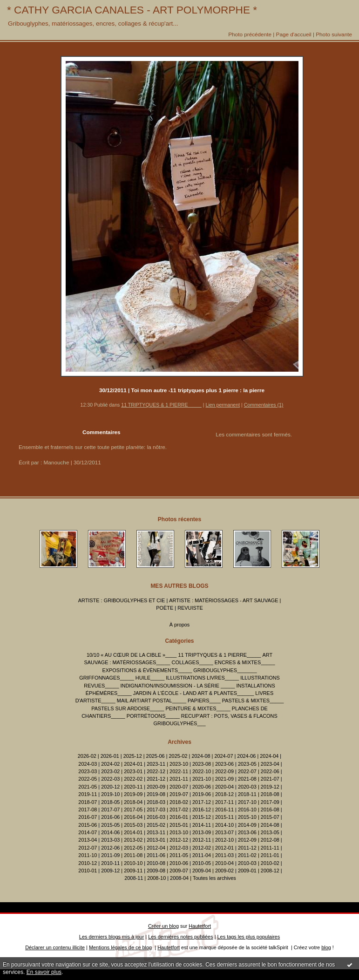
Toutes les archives (214, 878)
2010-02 (270, 863)
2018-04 (133, 802)
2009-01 (247, 871)
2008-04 (179, 878)
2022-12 (156, 771)
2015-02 (156, 825)
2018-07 (88, 802)
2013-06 (247, 832)
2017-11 (224, 802)
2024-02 (110, 764)
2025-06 (156, 756)
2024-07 (224, 756)
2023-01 (133, 771)
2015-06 (88, 825)
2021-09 (224, 779)
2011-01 (270, 855)
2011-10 (88, 855)
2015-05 (110, 825)
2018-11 (247, 794)
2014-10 (224, 825)
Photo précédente (250, 34)
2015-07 (270, 817)
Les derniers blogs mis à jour (112, 937)
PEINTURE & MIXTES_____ (198, 708)
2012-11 (202, 840)
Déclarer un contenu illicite (55, 947)
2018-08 (270, 794)
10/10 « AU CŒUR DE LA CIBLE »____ (132, 655)
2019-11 (88, 794)
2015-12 (202, 817)
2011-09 (110, 855)
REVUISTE (190, 608)
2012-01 (224, 848)
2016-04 (133, 817)
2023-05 (247, 764)
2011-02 (247, 855)
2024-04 (269, 756)
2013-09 (202, 832)
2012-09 (247, 840)
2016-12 (202, 810)
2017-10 (247, 802)
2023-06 (224, 764)
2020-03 (247, 787)
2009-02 (224, 871)
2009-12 (110, 871)
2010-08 (156, 863)
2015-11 (224, 817)
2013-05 (270, 832)
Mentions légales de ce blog (120, 947)
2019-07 (179, 794)
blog (326, 947)
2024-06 (246, 756)
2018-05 (110, 802)
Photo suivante (334, 34)
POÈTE (165, 608)
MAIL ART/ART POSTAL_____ (152, 701)
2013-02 (133, 840)
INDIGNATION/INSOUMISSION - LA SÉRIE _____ (178, 686)
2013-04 (88, 840)
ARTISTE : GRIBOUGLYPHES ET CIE (122, 600)
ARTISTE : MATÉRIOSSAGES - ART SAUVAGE (224, 600)
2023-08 (202, 764)
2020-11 (133, 787)
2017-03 (156, 810)
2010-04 (224, 863)
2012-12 (179, 840)
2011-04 (202, 855)
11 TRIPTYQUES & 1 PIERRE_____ (161, 405)
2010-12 (88, 863)
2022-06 (270, 771)
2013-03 (110, 840)
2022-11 (179, 771)
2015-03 (133, 825)
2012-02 (202, 848)
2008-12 (270, 871)
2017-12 (202, 802)
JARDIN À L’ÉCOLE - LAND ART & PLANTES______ (194, 693)
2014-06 (110, 832)
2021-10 (202, 779)
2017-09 (270, 802)
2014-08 (270, 825)
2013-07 (224, 832)
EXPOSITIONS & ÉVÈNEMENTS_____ (147, 670)
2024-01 (133, 764)
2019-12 (270, 787)
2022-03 (110, 779)
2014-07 (88, 832)
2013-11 (156, 832)
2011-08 (133, 855)
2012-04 (156, 848)
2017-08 (88, 810)
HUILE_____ (150, 678)
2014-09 (247, 825)
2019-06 (202, 794)
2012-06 (110, 848)
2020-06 (202, 787)
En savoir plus (44, 972)
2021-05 (88, 787)
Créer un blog (163, 926)
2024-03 (88, 764)
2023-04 (270, 764)
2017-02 (179, 810)
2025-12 (133, 756)
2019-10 (110, 794)
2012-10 (224, 840)
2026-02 (87, 756)
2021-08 (247, 779)
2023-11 (156, 764)
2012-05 (133, 848)
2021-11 (179, 779)
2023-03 (88, 771)
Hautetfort (200, 926)
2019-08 (156, 794)
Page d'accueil (294, 34)
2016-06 (110, 817)
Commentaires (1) (264, 405)
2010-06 (179, 863)
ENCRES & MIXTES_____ (245, 662)
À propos (180, 625)
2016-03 (156, 817)
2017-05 (133, 810)
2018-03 (156, 802)
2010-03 (247, 863)
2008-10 (156, 878)
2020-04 (224, 787)
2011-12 (247, 848)
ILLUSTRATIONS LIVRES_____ (202, 678)
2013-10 (179, 832)
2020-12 (110, 787)
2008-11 (134, 878)
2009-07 (179, 871)
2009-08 (156, 871)
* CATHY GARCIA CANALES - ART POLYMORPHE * (132, 10)
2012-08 (270, 840)
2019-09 (133, 794)
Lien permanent (223, 405)
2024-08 (201, 756)
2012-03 (179, 848)
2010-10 (133, 863)
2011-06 (156, 855)
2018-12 (224, 794)
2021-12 (156, 779)
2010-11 (110, 863)
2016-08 (270, 810)
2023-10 (179, 764)
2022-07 (247, 771)
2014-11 (202, 825)
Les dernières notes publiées (180, 937)
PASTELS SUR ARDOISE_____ (128, 708)
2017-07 (110, 810)
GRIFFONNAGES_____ (107, 678)
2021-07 (270, 779)
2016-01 (179, 817)
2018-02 (179, 802)
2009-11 (133, 871)
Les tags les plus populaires (249, 937)
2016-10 (247, 810)
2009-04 (202, 871)
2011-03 (224, 855)
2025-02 (178, 756)
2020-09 (156, 787)
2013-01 (156, 840)
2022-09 (224, 771)
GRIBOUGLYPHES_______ (225, 670)
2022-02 (133, 779)
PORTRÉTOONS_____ (153, 716)
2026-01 (110, 756)
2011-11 (270, 848)
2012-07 (88, 848)
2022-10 (202, 771)
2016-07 (88, 817)
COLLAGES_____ (193, 662)
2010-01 (88, 871)
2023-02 (110, 771)
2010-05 (202, 863)
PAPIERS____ (204, 701)
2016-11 (224, 810)
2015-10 (247, 817)
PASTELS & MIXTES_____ (253, 701)
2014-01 (133, 832)
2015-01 (179, 825)
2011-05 (179, 855)
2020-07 (179, 787)
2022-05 (88, 779)
